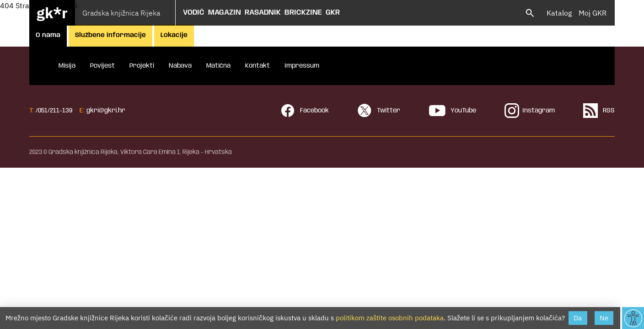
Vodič (194, 13)
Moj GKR (593, 13)
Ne (604, 318)
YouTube (453, 111)
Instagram (530, 111)
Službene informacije (110, 35)
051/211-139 (55, 111)
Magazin (225, 13)
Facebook (305, 111)
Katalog (559, 13)
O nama (48, 35)
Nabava (180, 66)
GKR (333, 13)
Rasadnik (263, 13)
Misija (67, 66)
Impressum (302, 66)
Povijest (102, 66)
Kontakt (258, 66)
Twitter (379, 111)
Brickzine (303, 13)
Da (578, 318)
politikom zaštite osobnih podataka (390, 318)
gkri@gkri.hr (106, 111)
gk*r (52, 13)
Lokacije (174, 35)
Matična (218, 66)
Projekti (142, 66)
